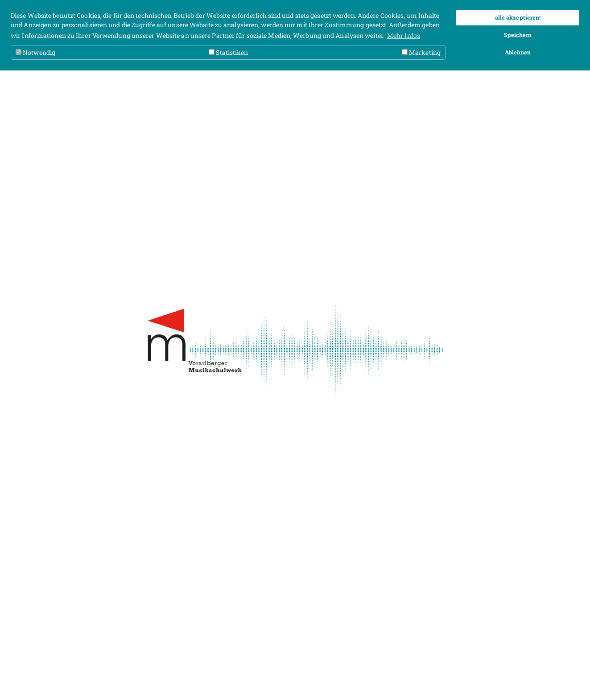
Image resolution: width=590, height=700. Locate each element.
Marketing (421, 52)
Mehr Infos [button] (404, 35)
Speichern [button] (518, 35)
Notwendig (35, 52)
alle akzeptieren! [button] (518, 17)
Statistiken (228, 52)
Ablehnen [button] (518, 52)
